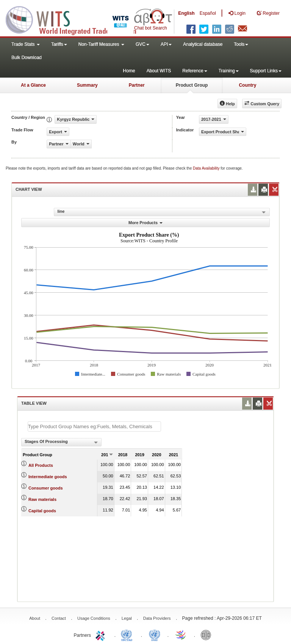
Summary (87, 85)
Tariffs (59, 44)
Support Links (266, 71)
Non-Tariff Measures (101, 44)
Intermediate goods (48, 477)
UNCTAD (128, 635)
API (166, 44)
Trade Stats (26, 44)
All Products (41, 465)
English (186, 13)
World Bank (208, 635)
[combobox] (61, 442)
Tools (241, 44)
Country (247, 85)
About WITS (159, 71)
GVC (142, 44)
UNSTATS (155, 635)
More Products (145, 223)
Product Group (192, 85)
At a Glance (33, 85)
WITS (76, 19)
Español (208, 13)
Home (129, 71)
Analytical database (203, 44)
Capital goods (42, 511)
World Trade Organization (181, 635)
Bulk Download (27, 58)
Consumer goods (45, 488)
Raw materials (42, 499)
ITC (102, 635)
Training (229, 71)
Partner (137, 85)
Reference (195, 71)
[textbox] (94, 426)
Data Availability (207, 168)
